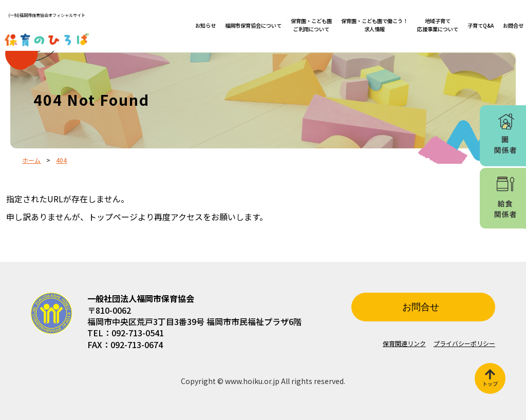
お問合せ (513, 25)
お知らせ (205, 25)
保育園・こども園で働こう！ (374, 25)
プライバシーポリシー (464, 343)
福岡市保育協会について (253, 25)
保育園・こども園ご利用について (311, 25)
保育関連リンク (404, 343)
